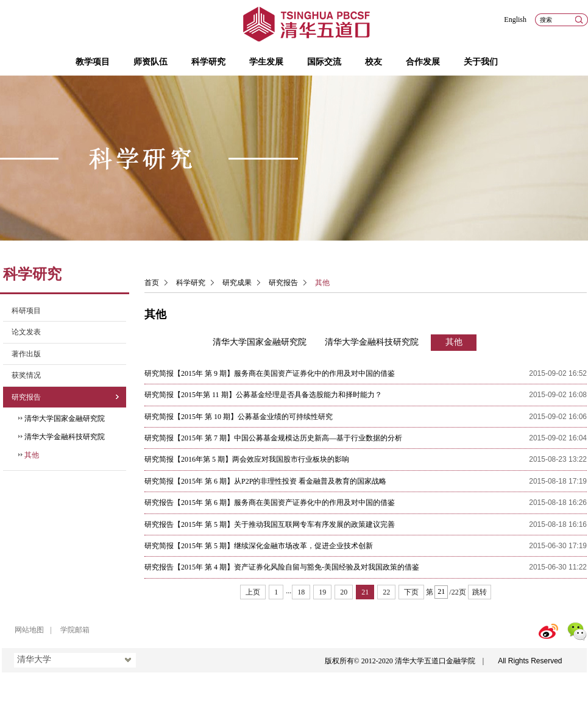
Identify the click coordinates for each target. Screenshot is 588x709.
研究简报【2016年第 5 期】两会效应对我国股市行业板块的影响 (247, 459)
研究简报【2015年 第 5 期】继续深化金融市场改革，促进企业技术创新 (259, 546)
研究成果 (237, 283)
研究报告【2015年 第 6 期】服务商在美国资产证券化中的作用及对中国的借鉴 (270, 503)
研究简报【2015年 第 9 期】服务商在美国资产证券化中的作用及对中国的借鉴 (270, 373)
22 (386, 592)
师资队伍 (151, 62)
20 (344, 592)
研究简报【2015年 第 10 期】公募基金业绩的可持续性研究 (239, 417)
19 (322, 592)
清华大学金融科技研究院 (65, 437)
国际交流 (324, 62)
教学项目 (93, 62)
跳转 (480, 592)
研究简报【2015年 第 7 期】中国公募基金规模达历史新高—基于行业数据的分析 (273, 438)
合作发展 (423, 62)
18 (301, 592)
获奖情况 (26, 375)
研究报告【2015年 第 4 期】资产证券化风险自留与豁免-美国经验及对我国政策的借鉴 (282, 567)
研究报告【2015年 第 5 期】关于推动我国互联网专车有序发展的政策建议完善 (270, 524)
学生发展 (266, 62)
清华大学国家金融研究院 (65, 418)
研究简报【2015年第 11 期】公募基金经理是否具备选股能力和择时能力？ (263, 395)
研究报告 (26, 397)
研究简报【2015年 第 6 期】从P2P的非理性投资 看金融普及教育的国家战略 (265, 481)
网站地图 (29, 630)
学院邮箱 (75, 630)
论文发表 (26, 332)
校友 (374, 62)
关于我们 (481, 62)
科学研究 (208, 62)
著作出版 (26, 354)
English (515, 19)
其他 (32, 455)
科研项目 (26, 311)
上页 (253, 592)
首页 (152, 283)
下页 (411, 592)
